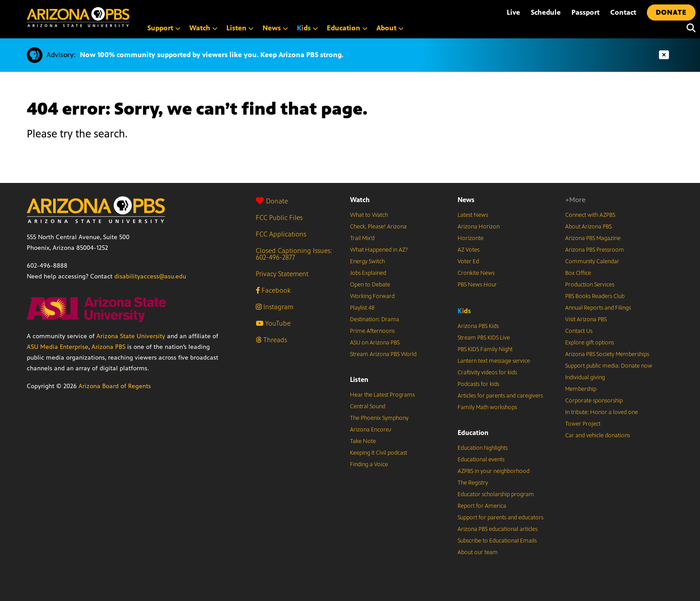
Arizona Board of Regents (115, 386)
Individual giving (585, 377)
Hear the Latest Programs (382, 395)
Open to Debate (370, 285)
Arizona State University (131, 336)
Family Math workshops (487, 407)
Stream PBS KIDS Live (484, 338)
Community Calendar (592, 261)
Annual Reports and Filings (598, 308)
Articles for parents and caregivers (500, 396)
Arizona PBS (108, 347)
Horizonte (471, 238)
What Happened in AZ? (379, 250)
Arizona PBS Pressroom (595, 250)
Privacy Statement (282, 274)
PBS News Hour (477, 285)
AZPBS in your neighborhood (494, 471)
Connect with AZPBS (590, 215)
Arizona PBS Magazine (593, 238)
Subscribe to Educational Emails (497, 541)
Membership (581, 389)
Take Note (363, 441)
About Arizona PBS (588, 227)
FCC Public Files (279, 218)
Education (473, 433)
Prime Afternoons (372, 331)
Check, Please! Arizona (378, 227)
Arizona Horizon (479, 227)
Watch (360, 200)
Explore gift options (590, 343)
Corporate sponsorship (594, 401)
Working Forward (372, 296)
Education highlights (483, 448)
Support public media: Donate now (609, 366)
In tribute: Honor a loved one (602, 412)
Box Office (578, 273)
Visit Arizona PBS (586, 319)
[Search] (689, 28)
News (466, 200)
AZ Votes (469, 250)
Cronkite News (476, 273)
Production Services (590, 285)
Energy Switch (367, 261)
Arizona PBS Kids (478, 326)
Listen (359, 379)
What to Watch (369, 215)
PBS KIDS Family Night (485, 349)
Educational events (481, 460)
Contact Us (579, 331)
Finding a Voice (369, 464)
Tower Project (583, 424)
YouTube (273, 323)
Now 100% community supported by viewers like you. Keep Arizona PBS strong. (212, 55)
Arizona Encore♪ (371, 430)
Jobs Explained (368, 273)
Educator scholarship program (496, 494)
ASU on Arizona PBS (375, 343)
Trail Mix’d (362, 238)
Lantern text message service (494, 361)
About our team (478, 552)
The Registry (473, 483)
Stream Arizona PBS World (383, 354)
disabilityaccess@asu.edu (150, 276)
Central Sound (368, 406)
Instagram (275, 307)
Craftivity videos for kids (487, 373)
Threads (271, 340)
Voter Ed (468, 261)
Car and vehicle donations (598, 435)
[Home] (78, 17)
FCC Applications (281, 234)
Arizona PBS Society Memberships (607, 354)
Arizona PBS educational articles (498, 529)
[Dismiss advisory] (664, 55)
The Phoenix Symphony (379, 418)
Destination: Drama (375, 319)
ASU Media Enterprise (58, 347)
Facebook (273, 290)
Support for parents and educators (500, 518)
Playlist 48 (362, 308)
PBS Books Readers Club (595, 296)
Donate (272, 201)
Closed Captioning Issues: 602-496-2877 (294, 254)
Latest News (473, 215)
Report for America (482, 506)
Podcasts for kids (478, 384)
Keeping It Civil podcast (379, 453)
